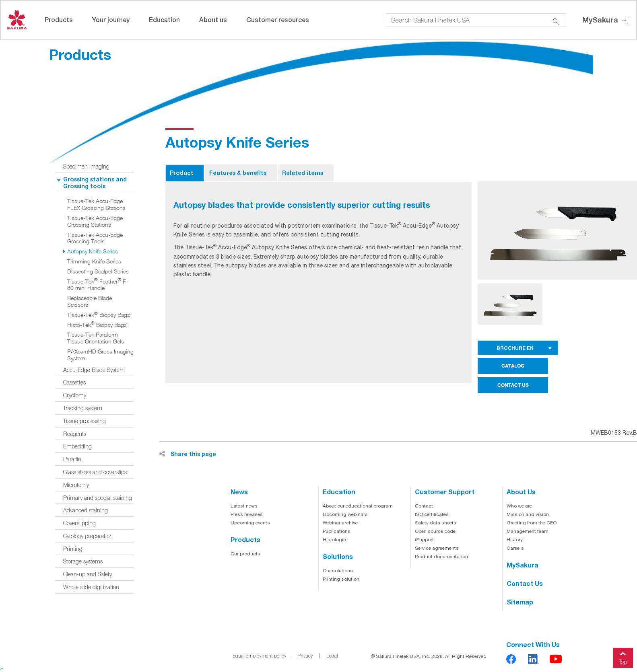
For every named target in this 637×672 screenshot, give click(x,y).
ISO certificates (432, 514)
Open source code (435, 531)
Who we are (519, 506)
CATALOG (513, 366)
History (515, 540)
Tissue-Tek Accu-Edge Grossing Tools (95, 238)
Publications (337, 531)
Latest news (244, 506)
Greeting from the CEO (532, 523)
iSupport (424, 540)
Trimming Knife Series (94, 261)
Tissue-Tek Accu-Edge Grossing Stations (95, 221)
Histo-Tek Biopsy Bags (97, 325)
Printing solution (341, 579)
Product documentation (441, 557)
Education (164, 20)
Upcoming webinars (345, 514)
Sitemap (520, 602)
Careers (515, 548)
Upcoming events (250, 523)
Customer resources (278, 20)
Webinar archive (340, 523)
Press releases (247, 514)
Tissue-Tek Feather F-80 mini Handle (98, 285)
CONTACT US (513, 385)
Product (182, 173)
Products (59, 20)
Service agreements (437, 548)
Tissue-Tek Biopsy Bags (99, 315)
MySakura (606, 21)
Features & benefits (238, 173)
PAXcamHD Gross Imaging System (100, 355)
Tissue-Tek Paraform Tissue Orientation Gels (96, 338)
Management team (528, 531)
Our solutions (338, 571)
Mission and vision (528, 514)
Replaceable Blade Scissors (90, 301)
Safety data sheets (436, 523)
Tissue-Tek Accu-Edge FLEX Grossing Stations (96, 204)
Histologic (334, 540)
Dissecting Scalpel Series (98, 271)
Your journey (111, 20)
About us (213, 20)
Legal (332, 656)
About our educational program (358, 506)
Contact (424, 506)
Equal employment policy (260, 656)
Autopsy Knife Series (93, 251)
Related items (303, 173)
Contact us (525, 583)
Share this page (188, 454)
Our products (245, 554)
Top (623, 657)
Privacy (305, 656)
